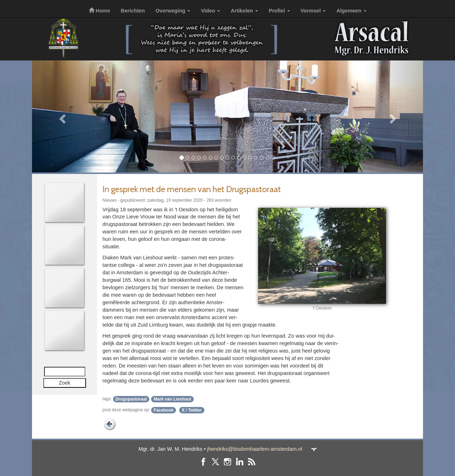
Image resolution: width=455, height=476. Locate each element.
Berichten (133, 11)
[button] (61, 117)
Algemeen (351, 11)
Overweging (173, 11)
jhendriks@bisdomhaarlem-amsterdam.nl (255, 449)
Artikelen (244, 11)
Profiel (279, 11)
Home (100, 11)
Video (210, 11)
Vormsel (313, 11)
